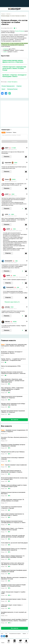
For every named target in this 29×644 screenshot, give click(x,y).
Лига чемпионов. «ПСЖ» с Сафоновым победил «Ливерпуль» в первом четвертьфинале (12, 389)
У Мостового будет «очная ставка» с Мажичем (12, 606)
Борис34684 (8, 163)
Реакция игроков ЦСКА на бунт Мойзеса (13, 452)
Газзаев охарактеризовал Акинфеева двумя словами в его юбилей (14, 571)
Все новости (15, 420)
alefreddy (7, 307)
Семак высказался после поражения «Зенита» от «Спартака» (12, 397)
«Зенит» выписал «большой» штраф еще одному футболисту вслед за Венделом (13, 536)
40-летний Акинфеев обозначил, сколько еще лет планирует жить (14, 479)
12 (11, 461)
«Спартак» (6, 49)
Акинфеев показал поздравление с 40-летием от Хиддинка (14, 431)
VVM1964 (7, 322)
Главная (3, 14)
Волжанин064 (9, 261)
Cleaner (7, 179)
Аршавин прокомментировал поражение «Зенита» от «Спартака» (13, 412)
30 (11, 623)
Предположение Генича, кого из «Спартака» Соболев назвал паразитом (14, 549)
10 (11, 454)
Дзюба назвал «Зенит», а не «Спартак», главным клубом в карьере (12, 529)
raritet (6, 214)
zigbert (7, 148)
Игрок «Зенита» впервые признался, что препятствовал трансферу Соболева (13, 557)
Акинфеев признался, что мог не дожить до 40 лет (14, 613)
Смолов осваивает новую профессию (14, 465)
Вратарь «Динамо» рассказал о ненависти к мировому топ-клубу (14, 578)
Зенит (3, 89)
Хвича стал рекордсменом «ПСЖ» (11, 366)
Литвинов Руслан (12, 89)
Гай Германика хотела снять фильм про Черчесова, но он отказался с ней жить (13, 564)
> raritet (20, 231)
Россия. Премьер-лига (8, 86)
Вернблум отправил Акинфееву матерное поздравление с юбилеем (13, 445)
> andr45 (20, 289)
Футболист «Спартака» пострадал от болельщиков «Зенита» (14, 76)
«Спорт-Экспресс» (12, 82)
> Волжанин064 (22, 277)
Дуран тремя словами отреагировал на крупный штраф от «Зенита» (13, 515)
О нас (6, 634)
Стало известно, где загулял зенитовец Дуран (14, 543)
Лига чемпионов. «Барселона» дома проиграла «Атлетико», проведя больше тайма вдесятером (13, 381)
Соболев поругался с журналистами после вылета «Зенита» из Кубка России (14, 68)
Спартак (19, 86)
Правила (24, 634)
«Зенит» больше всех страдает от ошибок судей (13, 593)
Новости (8, 14)
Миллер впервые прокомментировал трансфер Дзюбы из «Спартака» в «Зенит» (13, 522)
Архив (2, 634)
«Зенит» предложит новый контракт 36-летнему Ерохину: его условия (13, 500)
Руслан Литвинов (20, 31)
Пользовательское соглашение (15, 634)
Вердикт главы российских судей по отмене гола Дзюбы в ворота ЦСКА (14, 486)
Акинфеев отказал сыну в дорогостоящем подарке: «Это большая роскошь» (13, 585)
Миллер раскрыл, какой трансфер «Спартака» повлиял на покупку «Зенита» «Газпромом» (14, 620)
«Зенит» (5, 52)
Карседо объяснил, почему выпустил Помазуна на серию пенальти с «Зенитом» (13, 373)
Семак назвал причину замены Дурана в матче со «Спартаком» (13, 61)
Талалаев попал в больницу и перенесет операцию (13, 458)
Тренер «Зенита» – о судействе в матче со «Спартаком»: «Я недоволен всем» (13, 360)
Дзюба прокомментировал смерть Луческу (14, 599)
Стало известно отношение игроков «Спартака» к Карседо (11, 507)
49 (11, 595)
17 (11, 517)
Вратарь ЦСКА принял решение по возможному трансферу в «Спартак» (12, 471)
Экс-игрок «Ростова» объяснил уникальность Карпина (14, 438)
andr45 (7, 194)
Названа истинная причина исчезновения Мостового (13, 493)
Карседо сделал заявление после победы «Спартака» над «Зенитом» (13, 404)
